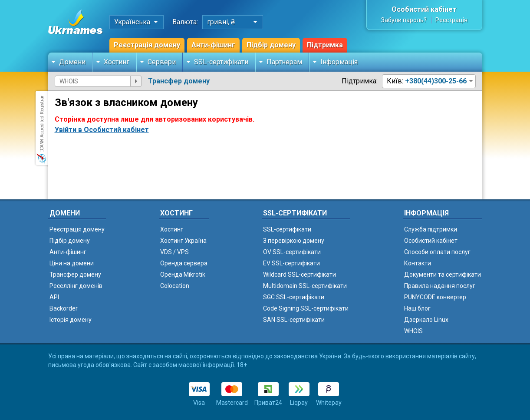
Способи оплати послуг (437, 252)
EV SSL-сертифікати (291, 263)
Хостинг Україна (183, 241)
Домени (72, 62)
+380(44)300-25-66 (436, 81)
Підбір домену (271, 45)
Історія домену (71, 320)
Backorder (64, 308)
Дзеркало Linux (426, 320)
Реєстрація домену (147, 45)
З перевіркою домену (294, 241)
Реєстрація (451, 20)
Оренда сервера (184, 263)
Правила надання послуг (440, 286)
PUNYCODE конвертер (435, 297)
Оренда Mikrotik (183, 274)
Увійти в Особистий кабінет (102, 130)
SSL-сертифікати (221, 62)
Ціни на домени (72, 263)
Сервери (162, 62)
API (54, 297)
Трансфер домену (179, 81)
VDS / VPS (174, 252)
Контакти (418, 263)
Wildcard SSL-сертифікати (300, 274)
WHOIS (413, 331)
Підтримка (325, 45)
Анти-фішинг (213, 45)
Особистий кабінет (424, 9)
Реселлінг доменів (76, 286)
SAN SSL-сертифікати (294, 320)
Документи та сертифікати (443, 274)
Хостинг (117, 62)
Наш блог (417, 308)
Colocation (175, 286)
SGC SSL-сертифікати (294, 297)
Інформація (339, 62)
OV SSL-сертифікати (292, 252)
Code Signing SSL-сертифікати (306, 308)
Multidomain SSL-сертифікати (305, 286)
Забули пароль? (404, 20)
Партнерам (284, 62)
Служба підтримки (431, 229)
